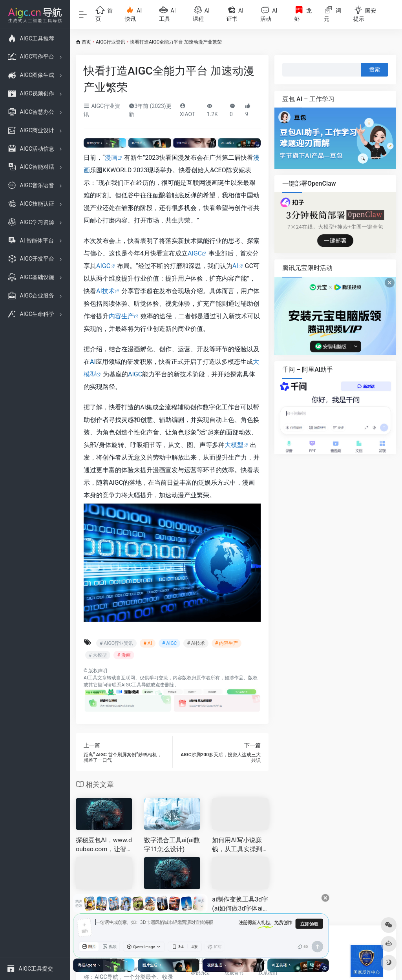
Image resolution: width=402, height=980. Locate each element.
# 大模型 (98, 655)
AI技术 (105, 291)
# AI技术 (196, 643)
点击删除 (165, 685)
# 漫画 (124, 655)
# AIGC (169, 643)
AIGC (195, 253)
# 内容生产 (227, 643)
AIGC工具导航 (136, 685)
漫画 (111, 158)
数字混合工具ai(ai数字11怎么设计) (172, 845)
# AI (147, 643)
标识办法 (200, 973)
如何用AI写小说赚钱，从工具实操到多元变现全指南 (237, 845)
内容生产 (121, 316)
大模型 (234, 445)
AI (235, 266)
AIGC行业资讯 (111, 42)
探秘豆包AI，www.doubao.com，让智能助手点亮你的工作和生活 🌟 (104, 845)
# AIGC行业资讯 (116, 643)
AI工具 (90, 678)
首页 (86, 42)
